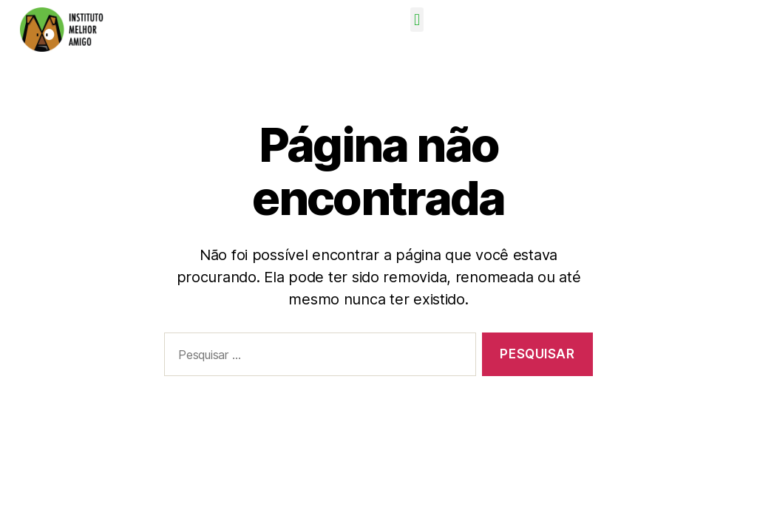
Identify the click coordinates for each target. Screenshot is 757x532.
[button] (417, 20)
